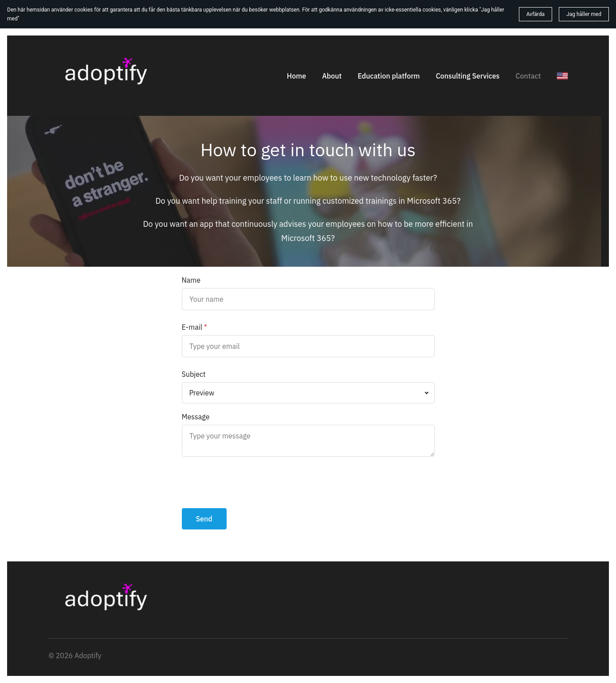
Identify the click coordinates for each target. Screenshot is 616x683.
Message (196, 417)
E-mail (192, 327)
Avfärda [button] (536, 14)
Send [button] (204, 519)
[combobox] (308, 393)
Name (191, 280)
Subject (194, 374)
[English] (562, 76)
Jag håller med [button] (584, 14)
